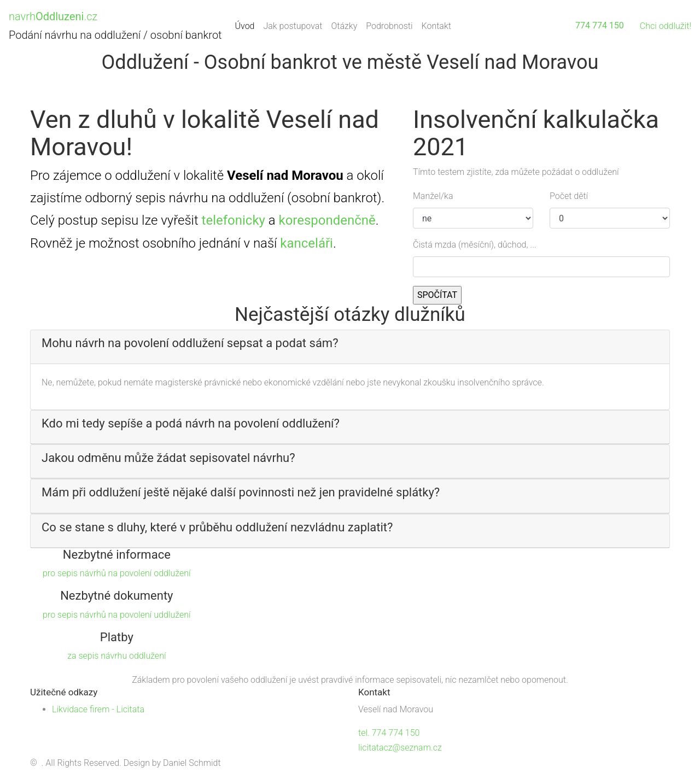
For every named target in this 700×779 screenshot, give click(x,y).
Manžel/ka (433, 196)
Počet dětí (569, 196)
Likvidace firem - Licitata (98, 709)
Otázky (344, 26)
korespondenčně (327, 220)
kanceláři (307, 243)
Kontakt (436, 26)
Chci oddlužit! (666, 26)
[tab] (350, 347)
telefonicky (234, 220)
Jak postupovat (293, 26)
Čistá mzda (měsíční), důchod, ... (475, 245)
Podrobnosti (389, 26)
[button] (350, 343)
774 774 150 (600, 25)
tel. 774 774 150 (389, 733)
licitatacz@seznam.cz (400, 748)
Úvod (247, 25)
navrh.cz (53, 16)
